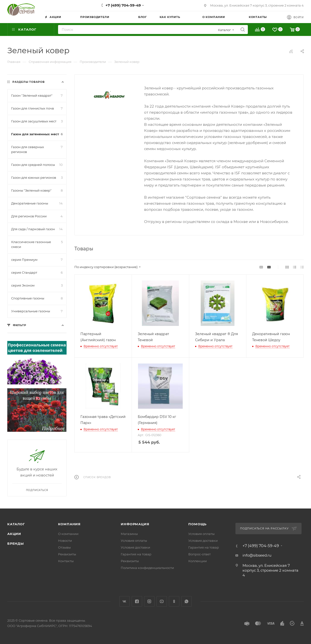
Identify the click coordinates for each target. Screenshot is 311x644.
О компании (68, 534)
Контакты (66, 561)
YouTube (162, 601)
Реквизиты (67, 554)
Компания (69, 524)
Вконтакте (125, 601)
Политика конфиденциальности (147, 568)
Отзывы (64, 547)
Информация (135, 524)
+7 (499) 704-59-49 (123, 5)
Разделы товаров (29, 82)
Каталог (16, 524)
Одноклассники (174, 601)
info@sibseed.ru (257, 555)
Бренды (16, 543)
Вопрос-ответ (199, 554)
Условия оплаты (134, 541)
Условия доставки (135, 547)
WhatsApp (186, 601)
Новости (65, 541)
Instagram (149, 601)
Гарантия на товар (136, 554)
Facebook (137, 601)
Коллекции (198, 561)
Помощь (197, 524)
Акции (14, 534)
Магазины (129, 534)
